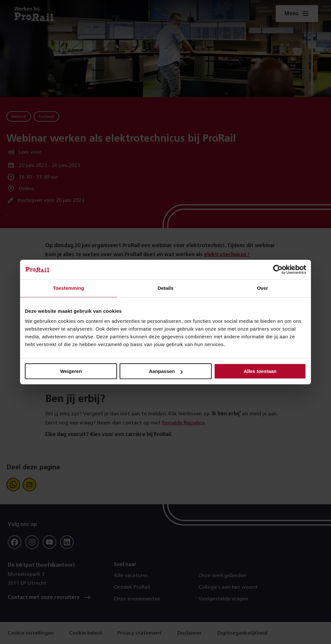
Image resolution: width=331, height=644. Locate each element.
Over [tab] (262, 288)
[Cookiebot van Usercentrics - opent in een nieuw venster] (278, 269)
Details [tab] (165, 288)
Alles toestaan (260, 371)
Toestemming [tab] (69, 288)
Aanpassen (166, 371)
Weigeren (71, 371)
